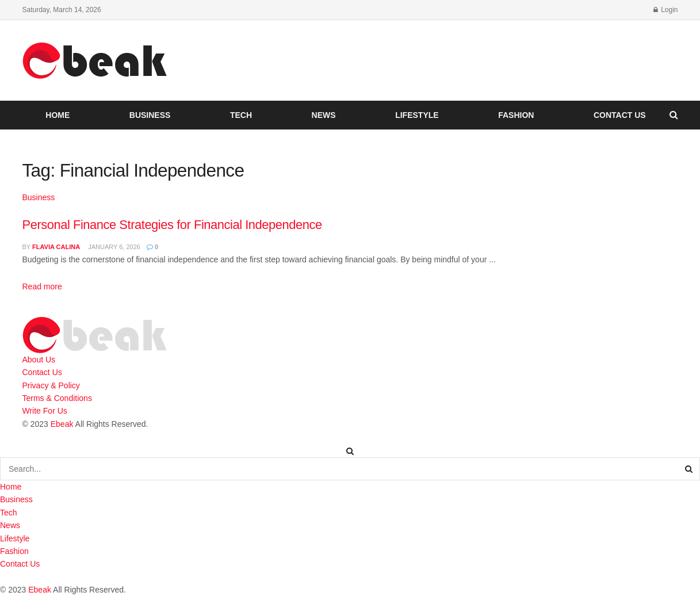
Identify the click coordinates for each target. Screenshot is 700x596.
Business (150, 115)
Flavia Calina (56, 247)
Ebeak (62, 424)
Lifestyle (417, 115)
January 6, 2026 (113, 247)
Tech (241, 115)
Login (666, 10)
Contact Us (620, 115)
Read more (42, 286)
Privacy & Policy (51, 385)
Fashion (516, 115)
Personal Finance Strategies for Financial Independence (172, 225)
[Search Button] (690, 469)
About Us (39, 360)
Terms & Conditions (57, 398)
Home (58, 115)
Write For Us (45, 411)
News (324, 115)
